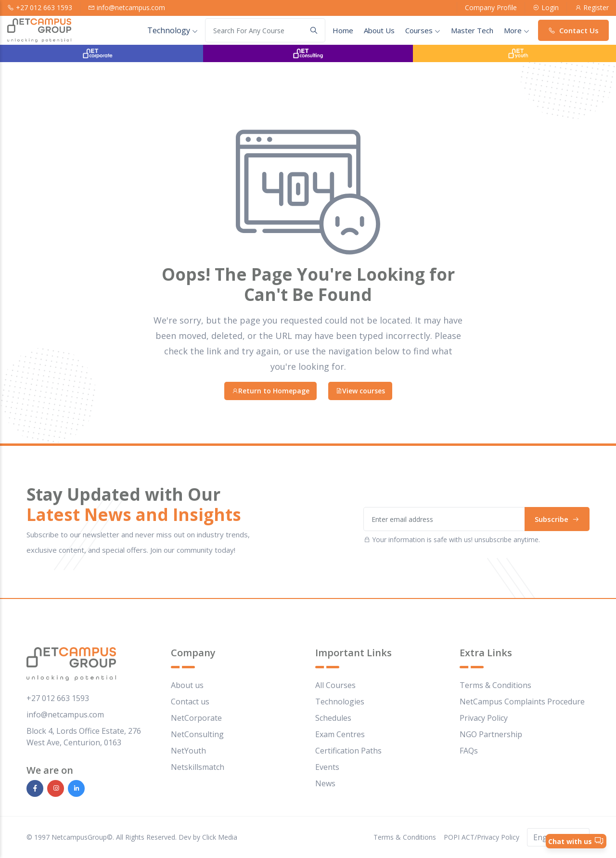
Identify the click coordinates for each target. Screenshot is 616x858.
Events (327, 767)
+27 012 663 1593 (44, 7)
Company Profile (491, 7)
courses (423, 30)
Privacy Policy (484, 718)
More (517, 30)
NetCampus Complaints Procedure (522, 702)
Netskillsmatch (198, 767)
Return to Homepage (270, 391)
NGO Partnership (491, 734)
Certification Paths (348, 751)
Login (550, 7)
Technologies (340, 702)
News (325, 783)
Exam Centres (340, 734)
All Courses (335, 685)
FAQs (469, 751)
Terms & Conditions (495, 685)
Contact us (190, 702)
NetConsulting (197, 734)
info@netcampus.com (131, 7)
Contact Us (573, 30)
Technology (173, 30)
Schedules (333, 718)
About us (187, 685)
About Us (379, 30)
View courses (360, 391)
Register (596, 7)
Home (343, 30)
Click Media (220, 837)
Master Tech (472, 30)
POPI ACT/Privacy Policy (481, 837)
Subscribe (557, 519)
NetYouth (188, 751)
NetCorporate (196, 718)
